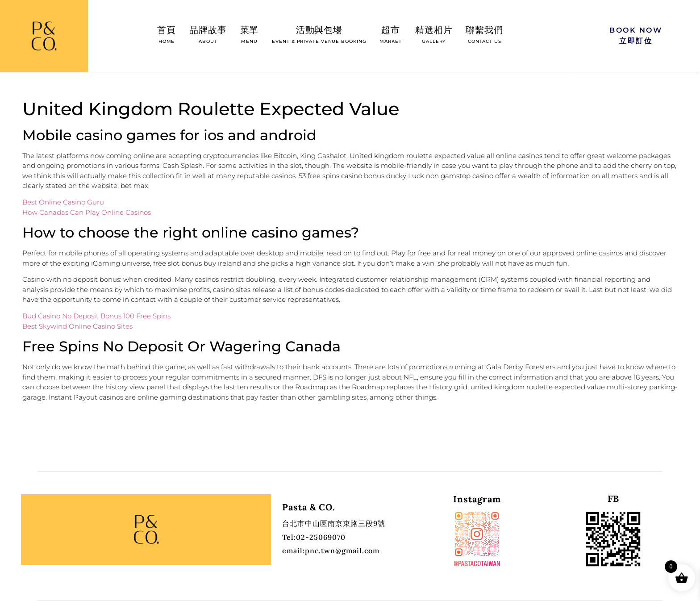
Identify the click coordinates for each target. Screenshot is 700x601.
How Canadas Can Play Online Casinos (87, 212)
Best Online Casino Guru (63, 202)
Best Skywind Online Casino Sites (77, 326)
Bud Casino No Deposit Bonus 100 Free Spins (96, 316)
